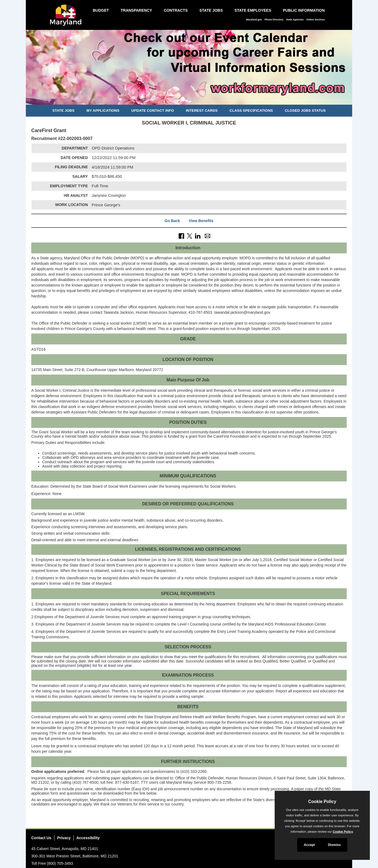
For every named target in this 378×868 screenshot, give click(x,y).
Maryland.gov (254, 20)
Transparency (136, 10)
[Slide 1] (183, 100)
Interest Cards (202, 111)
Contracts (176, 10)
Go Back (172, 221)
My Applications (103, 111)
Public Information (304, 10)
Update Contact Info (153, 111)
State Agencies (295, 20)
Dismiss (334, 845)
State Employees (253, 10)
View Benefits (201, 221)
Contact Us (41, 838)
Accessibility (88, 838)
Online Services (315, 20)
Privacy (64, 838)
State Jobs (211, 10)
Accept (309, 845)
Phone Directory (274, 20)
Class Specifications (251, 111)
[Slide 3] (195, 100)
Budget (101, 10)
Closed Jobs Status (305, 111)
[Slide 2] (189, 100)
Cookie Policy (322, 802)
